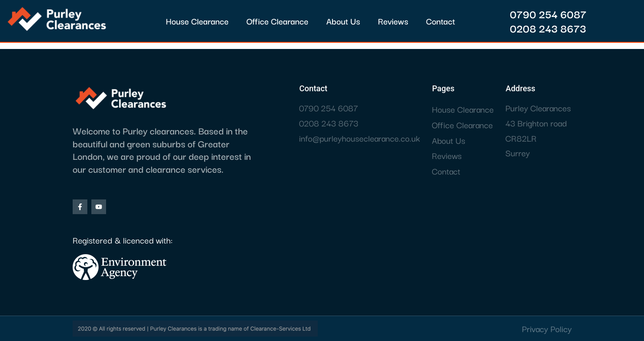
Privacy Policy (547, 329)
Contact (441, 21)
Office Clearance (277, 21)
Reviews (393, 21)
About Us (343, 21)
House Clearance (197, 21)
